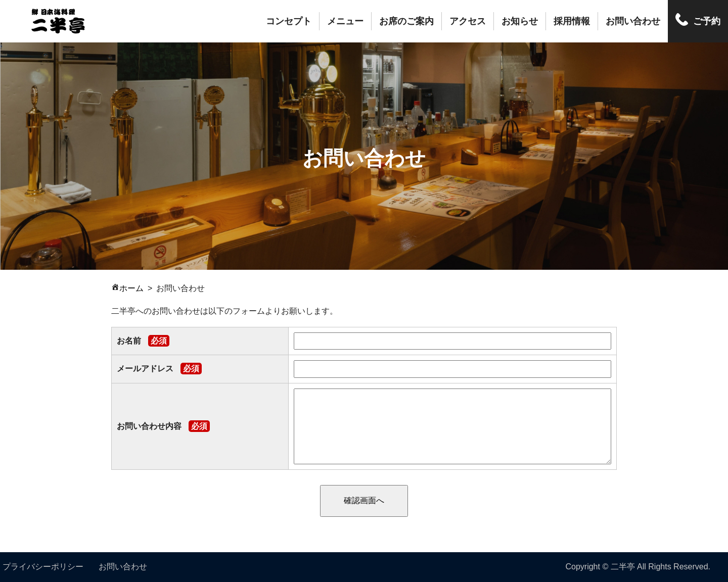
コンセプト (289, 21)
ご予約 (707, 21)
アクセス (468, 21)
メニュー (345, 21)
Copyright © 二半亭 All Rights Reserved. (638, 567)
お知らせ (520, 21)
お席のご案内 (406, 21)
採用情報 (572, 21)
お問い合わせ (633, 21)
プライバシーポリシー (43, 567)
